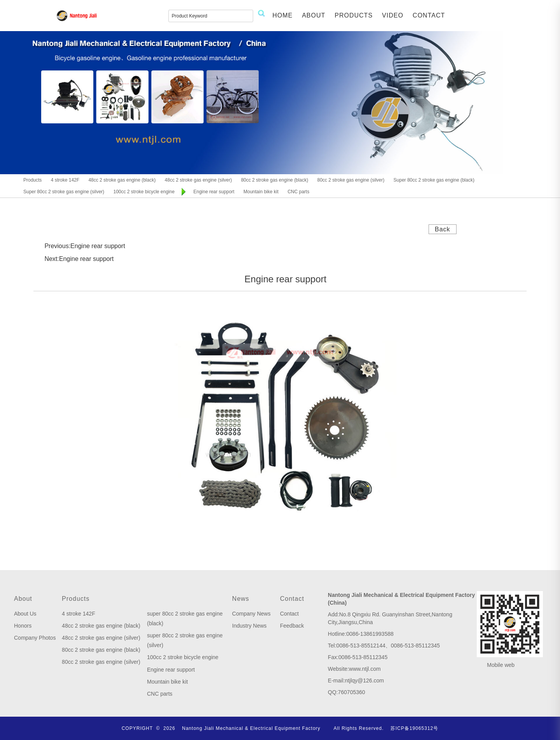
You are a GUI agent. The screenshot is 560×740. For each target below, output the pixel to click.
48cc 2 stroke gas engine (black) (101, 626)
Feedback (292, 626)
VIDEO (393, 15)
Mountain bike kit (167, 682)
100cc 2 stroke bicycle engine (183, 657)
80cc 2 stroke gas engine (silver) (101, 662)
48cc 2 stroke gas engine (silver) (101, 638)
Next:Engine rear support (79, 259)
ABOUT (313, 15)
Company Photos (35, 638)
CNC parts (160, 694)
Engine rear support (171, 670)
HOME (282, 15)
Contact (292, 599)
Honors (23, 626)
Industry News (249, 626)
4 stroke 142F (79, 614)
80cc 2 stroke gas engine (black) (101, 650)
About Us (25, 614)
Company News (251, 614)
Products (76, 599)
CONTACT (429, 15)
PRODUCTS (354, 15)
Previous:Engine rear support (85, 246)
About (23, 599)
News (241, 599)
